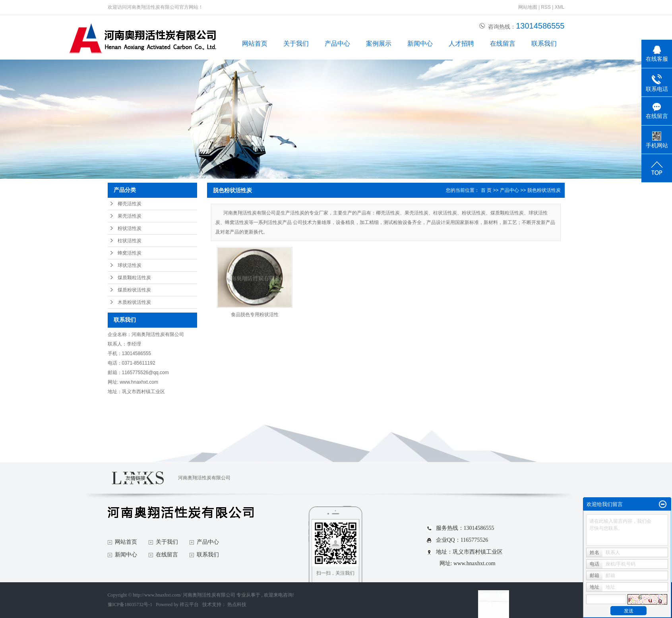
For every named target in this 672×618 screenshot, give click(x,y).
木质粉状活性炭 (134, 302)
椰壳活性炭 (130, 204)
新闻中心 (420, 43)
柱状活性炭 (130, 241)
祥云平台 (189, 604)
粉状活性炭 (130, 228)
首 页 (486, 190)
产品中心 (337, 43)
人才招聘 (461, 43)
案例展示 (379, 43)
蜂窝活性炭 (130, 253)
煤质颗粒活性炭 (134, 278)
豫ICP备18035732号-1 (130, 604)
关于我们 (296, 43)
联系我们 (544, 43)
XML (560, 7)
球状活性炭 (130, 265)
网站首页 (255, 43)
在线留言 (503, 43)
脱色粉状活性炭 (544, 190)
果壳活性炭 (130, 216)
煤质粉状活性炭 (134, 290)
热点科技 (237, 604)
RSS (546, 7)
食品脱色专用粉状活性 (255, 315)
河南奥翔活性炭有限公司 (204, 478)
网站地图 (528, 7)
